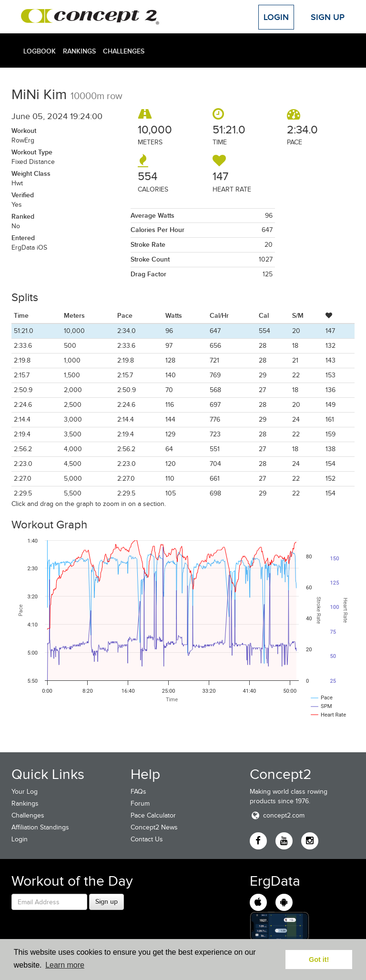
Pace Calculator (153, 815)
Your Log (25, 792)
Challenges (124, 51)
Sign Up (328, 17)
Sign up (107, 901)
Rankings (79, 51)
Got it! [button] (319, 960)
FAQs (138, 792)
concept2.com (277, 815)
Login (276, 17)
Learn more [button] (65, 965)
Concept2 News (154, 827)
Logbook (40, 51)
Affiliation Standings (40, 827)
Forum (140, 803)
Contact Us (147, 839)
